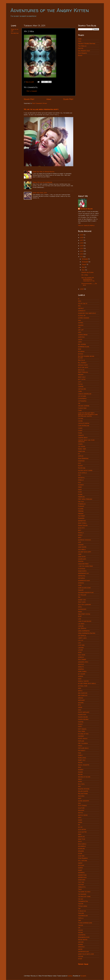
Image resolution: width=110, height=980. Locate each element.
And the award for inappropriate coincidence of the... (88, 279)
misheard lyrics (83, 662)
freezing (81, 511)
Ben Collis (81, 360)
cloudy (80, 430)
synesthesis (82, 880)
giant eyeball (82, 523)
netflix (80, 691)
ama (79, 320)
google (80, 535)
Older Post (68, 99)
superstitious (82, 877)
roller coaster (83, 791)
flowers (81, 509)
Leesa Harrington (84, 631)
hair (79, 542)
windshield (81, 947)
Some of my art (15, 30)
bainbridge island (84, 347)
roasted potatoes (84, 789)
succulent (81, 865)
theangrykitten (83, 901)
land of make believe (85, 621)
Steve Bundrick (83, 858)
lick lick (81, 640)
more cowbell (82, 671)
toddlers (81, 913)
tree (79, 920)
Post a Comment (32, 91)
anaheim (81, 325)
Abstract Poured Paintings (87, 43)
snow (80, 834)
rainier (80, 772)
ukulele (80, 930)
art (79, 327)
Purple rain (82, 758)
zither (80, 959)
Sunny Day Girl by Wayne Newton (43, 172)
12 (79, 299)
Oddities (81, 48)
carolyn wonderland (85, 394)
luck (79, 643)
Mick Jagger (82, 659)
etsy (79, 475)
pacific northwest (84, 712)
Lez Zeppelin (82, 636)
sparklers (81, 849)
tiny (79, 908)
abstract (81, 308)
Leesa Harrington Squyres (87, 633)
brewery (81, 374)
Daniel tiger (82, 449)
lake (79, 619)
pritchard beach (83, 748)
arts (80, 332)
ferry (80, 487)
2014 (82, 248)
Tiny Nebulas (82, 46)
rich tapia (81, 784)
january (81, 590)
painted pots (82, 714)
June (83, 267)
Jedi (79, 597)
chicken (80, 421)
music (80, 679)
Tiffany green (83, 906)
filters (80, 494)
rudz (80, 798)
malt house (82, 655)
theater (81, 904)
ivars (80, 585)
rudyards (81, 796)
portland (81, 741)
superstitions (82, 875)
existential (81, 478)
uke (79, 928)
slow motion (82, 829)
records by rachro (84, 777)
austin (80, 339)
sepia (80, 817)
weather (81, 942)
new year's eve (83, 693)
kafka (80, 607)
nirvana (81, 698)
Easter (80, 466)
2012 (82, 254)
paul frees (82, 731)
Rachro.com (15, 33)
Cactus (80, 384)
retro (80, 782)
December (85, 259)
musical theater (83, 681)
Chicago (81, 418)
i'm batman (82, 569)
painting (81, 722)
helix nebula (82, 549)
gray (80, 537)
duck (79, 463)
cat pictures (82, 396)
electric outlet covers (85, 470)
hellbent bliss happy (85, 552)
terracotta (82, 887)
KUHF (80, 616)
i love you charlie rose (85, 566)
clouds (80, 428)
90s (79, 306)
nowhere (81, 703)
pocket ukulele (83, 738)
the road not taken (84, 896)
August (84, 264)
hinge (80, 554)
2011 (82, 257)
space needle (82, 844)
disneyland (82, 451)
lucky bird (81, 645)
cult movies (82, 446)
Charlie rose (82, 408)
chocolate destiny (84, 423)
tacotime (81, 884)
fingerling (81, 497)
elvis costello (82, 473)
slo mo (80, 827)
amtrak (81, 323)
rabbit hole (82, 760)
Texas (80, 889)
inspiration (82, 576)
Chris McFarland (84, 426)
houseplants (82, 559)
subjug (70, 976)
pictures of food (83, 734)
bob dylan (81, 370)
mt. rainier (82, 674)
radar (80, 762)
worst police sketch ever (86, 954)
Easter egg (82, 468)
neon (80, 688)
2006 (82, 289)
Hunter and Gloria (87, 272)
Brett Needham (83, 372)
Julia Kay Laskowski (84, 604)
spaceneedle (82, 846)
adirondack (82, 311)
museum (81, 676)
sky (79, 825)
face (79, 482)
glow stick (81, 528)
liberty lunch (82, 638)
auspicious (81, 337)
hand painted (82, 547)
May (84, 270)
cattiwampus (82, 401)
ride (79, 786)
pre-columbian (83, 743)
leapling (81, 626)
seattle (80, 813)
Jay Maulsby (82, 595)
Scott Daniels (82, 805)
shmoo (80, 820)
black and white (83, 367)
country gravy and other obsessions (86, 441)
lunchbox (81, 648)
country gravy (83, 438)
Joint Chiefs (82, 602)
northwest (81, 700)
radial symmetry (84, 765)
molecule (81, 664)
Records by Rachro (86, 209)
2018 (82, 238)
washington (82, 935)
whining (80, 944)
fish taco (81, 501)
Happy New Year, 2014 (40, 193)
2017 (82, 240)
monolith (81, 667)
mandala (81, 657)
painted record (83, 717)
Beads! (80, 55)
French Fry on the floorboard (42, 182)
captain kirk (82, 389)
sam (79, 803)
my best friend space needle (87, 683)
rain (79, 767)
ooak (80, 710)
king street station (84, 614)
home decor (82, 557)
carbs (80, 391)
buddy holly (82, 377)
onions (80, 707)
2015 (82, 246)
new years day (83, 695)
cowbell (81, 444)
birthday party (83, 365)
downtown (81, 461)
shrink (80, 822)
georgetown (82, 521)
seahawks (81, 810)
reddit (80, 779)
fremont (81, 513)
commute (81, 435)
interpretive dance (84, 581)
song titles (82, 839)
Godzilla (81, 533)
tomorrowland (83, 916)
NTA (79, 705)
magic (80, 652)
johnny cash (82, 600)
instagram (81, 578)
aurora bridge (83, 335)
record (80, 774)
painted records (83, 719)
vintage (80, 932)
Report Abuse (83, 964)
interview (81, 583)
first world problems (85, 499)
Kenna (80, 612)
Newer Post (29, 99)
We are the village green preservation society (41, 109)
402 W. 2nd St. (83, 303)
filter (80, 492)
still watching (82, 861)
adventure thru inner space (87, 313)
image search (82, 571)
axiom (80, 342)
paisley (80, 724)
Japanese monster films (86, 592)
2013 (82, 251)
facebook (81, 485)
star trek (81, 856)
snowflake (81, 837)
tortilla (81, 918)
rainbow (81, 770)
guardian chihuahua (84, 540)
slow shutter (82, 832)
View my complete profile (86, 225)
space (80, 841)
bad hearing (82, 344)
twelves (81, 925)
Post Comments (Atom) (40, 103)
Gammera (81, 518)
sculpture (81, 808)
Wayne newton (83, 940)
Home (49, 99)
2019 (82, 235)
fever (80, 490)
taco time (81, 882)
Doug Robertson (83, 458)
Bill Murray (82, 363)
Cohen (80, 433)
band (80, 349)
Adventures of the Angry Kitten (50, 10)
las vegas (81, 624)
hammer (81, 545)
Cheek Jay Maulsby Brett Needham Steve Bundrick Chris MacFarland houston (88, 414)
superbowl (81, 872)
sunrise (80, 868)
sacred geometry (84, 801)
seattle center (83, 815)
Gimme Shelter (83, 525)
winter (80, 949)
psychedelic (82, 750)
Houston (81, 561)
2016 (82, 243)
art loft (81, 330)
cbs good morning (84, 406)
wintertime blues (83, 952)
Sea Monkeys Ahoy (84, 51)
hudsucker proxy (83, 564)
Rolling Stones (83, 793)
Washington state (84, 937)
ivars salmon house (84, 588)
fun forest (81, 516)
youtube (81, 956)
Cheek (80, 410)
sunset (80, 870)
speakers (81, 851)
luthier (80, 650)
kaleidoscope (82, 609)
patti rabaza (82, 729)
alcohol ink (82, 315)
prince (80, 746)
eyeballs (81, 480)
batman (81, 354)
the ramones (82, 894)
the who (81, 899)
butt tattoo (82, 379)
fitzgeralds (82, 504)
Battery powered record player (86, 357)
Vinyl (80, 41)
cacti (80, 382)
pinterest (81, 736)
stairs (80, 853)
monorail (81, 669)
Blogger (83, 976)
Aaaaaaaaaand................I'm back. (89, 284)
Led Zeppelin (82, 628)
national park (83, 686)
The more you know (84, 892)
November (85, 262)
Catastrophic (82, 398)
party (80, 726)
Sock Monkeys (82, 53)
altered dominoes (84, 318)
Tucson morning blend (85, 923)
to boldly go (82, 911)
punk (80, 753)
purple (80, 755)
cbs (79, 403)
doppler (81, 456)
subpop (80, 863)
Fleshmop (81, 506)
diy (79, 454)
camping (81, 386)
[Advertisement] (89, 92)
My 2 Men (85, 275)
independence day (84, 573)
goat (80, 530)
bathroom (81, 351)
